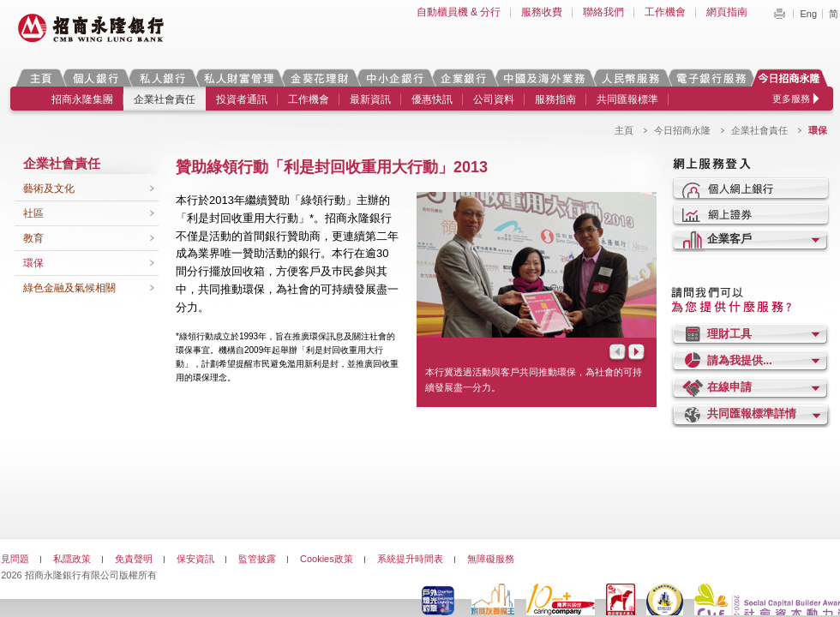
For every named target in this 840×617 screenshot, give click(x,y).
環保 (33, 263)
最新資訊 (370, 99)
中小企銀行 (394, 78)
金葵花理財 (319, 78)
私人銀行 (162, 78)
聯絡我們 (603, 12)
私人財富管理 (238, 78)
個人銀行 (96, 78)
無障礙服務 (491, 559)
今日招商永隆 (792, 78)
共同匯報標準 (627, 99)
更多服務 (791, 99)
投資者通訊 (242, 99)
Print (779, 14)
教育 (33, 238)
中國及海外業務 (543, 78)
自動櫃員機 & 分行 (459, 12)
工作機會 (665, 12)
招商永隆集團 (82, 99)
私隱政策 (72, 559)
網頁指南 (727, 12)
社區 (33, 213)
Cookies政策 (327, 559)
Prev (616, 353)
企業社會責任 (165, 99)
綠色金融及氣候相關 (69, 288)
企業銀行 (463, 78)
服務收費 (542, 12)
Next (638, 353)
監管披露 (257, 559)
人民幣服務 (630, 78)
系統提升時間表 (410, 559)
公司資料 (494, 99)
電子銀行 (711, 78)
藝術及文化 (49, 189)
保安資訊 (195, 559)
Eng (808, 14)
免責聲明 (134, 559)
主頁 (41, 78)
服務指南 (555, 99)
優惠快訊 (432, 99)
